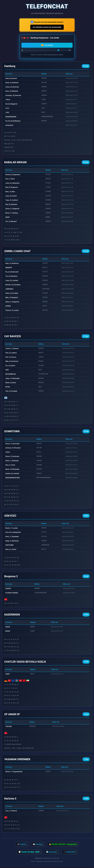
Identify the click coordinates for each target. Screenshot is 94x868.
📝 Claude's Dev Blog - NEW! (29, 853)
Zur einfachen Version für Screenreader (47, 27)
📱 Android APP (69, 853)
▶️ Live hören (47, 45)
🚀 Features (22, 845)
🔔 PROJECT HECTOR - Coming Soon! (63, 845)
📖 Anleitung (38, 845)
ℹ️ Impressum (51, 853)
